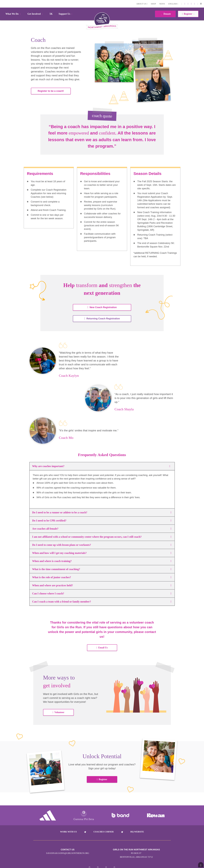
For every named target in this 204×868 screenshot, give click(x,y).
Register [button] (188, 14)
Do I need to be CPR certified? (102, 521)
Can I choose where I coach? (102, 593)
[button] (201, 4)
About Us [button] (142, 4)
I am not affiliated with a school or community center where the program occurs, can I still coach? (102, 537)
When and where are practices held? (102, 585)
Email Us (102, 648)
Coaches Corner (104, 832)
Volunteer (59, 712)
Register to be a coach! (51, 91)
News (162, 4)
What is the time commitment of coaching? (102, 569)
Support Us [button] (66, 14)
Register (102, 779)
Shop (153, 4)
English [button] (173, 4)
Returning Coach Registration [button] (102, 319)
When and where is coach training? (102, 561)
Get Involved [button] (36, 14)
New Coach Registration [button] (102, 307)
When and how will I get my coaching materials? (102, 553)
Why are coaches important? (102, 466)
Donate (165, 14)
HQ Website (137, 832)
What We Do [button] (13, 14)
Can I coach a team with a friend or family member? (102, 602)
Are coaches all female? (102, 529)
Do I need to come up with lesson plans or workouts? (102, 545)
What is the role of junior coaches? (102, 577)
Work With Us (68, 832)
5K (51, 14)
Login (2, 4)
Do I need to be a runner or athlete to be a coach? (102, 512)
